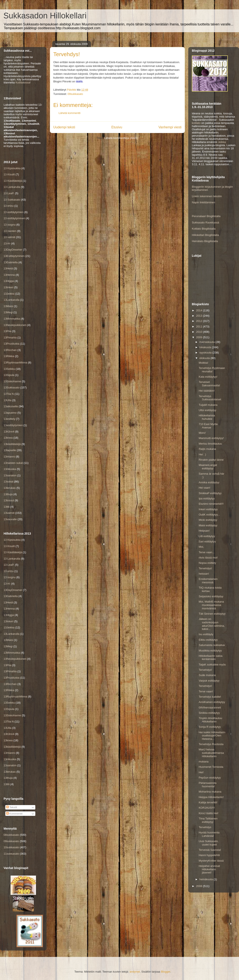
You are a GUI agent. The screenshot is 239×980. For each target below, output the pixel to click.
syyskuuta (206, 353)
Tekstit (12, 807)
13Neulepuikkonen (15, 325)
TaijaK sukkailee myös (212, 665)
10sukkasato (11, 847)
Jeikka (222, 142)
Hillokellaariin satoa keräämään (210, 658)
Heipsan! (204, 531)
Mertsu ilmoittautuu (210, 444)
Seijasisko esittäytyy (211, 596)
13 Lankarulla (12, 187)
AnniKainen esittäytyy (212, 702)
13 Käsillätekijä (13, 181)
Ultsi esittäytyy (207, 410)
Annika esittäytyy (209, 482)
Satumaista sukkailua (212, 645)
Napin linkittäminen (203, 202)
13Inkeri (8, 287)
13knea (8, 438)
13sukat (8, 482)
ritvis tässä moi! (208, 558)
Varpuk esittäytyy (209, 681)
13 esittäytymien (14, 212)
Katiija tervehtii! (208, 802)
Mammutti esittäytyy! (211, 438)
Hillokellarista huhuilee (207, 417)
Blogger (166, 972)
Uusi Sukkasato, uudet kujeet (209, 843)
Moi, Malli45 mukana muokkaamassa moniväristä (211, 605)
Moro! (202, 433)
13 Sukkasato (12, 200)
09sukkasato (75, 94)
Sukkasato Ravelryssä (205, 222)
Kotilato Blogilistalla (204, 229)
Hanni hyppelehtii (209, 855)
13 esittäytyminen (14, 218)
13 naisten (10, 231)
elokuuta (205, 358)
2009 (200, 337)
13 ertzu (9, 206)
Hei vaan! (204, 488)
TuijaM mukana (208, 405)
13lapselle (10, 450)
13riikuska (10, 469)
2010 (200, 332)
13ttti (7, 507)
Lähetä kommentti (69, 113)
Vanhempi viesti (170, 127)
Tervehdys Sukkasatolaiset (210, 398)
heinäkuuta (207, 879)
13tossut (9, 500)
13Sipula (9, 375)
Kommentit (14, 814)
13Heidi (8, 268)
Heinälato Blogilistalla (205, 241)
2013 (200, 316)
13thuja (8, 494)
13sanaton (10, 475)
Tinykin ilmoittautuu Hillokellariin (210, 720)
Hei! (201, 772)
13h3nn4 (9, 432)
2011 (200, 326)
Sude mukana (207, 675)
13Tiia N (9, 394)
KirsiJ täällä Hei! (208, 813)
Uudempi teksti (64, 127)
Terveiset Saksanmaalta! (209, 384)
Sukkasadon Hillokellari (45, 16)
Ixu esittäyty (206, 634)
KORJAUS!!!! (207, 808)
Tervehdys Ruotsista (211, 744)
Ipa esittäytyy (207, 498)
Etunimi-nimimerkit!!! (211, 504)
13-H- (7, 243)
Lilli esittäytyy (207, 536)
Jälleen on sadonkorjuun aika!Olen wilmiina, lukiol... (212, 624)
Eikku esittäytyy (208, 640)
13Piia (7, 331)
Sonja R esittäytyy (210, 727)
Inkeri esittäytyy (208, 509)
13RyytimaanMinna (15, 362)
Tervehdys (205, 827)
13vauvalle (10, 519)
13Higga (9, 281)
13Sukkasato (12, 387)
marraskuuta (207, 342)
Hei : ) (202, 454)
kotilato (196, 123)
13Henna (9, 275)
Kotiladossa (23, 82)
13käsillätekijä (12, 444)
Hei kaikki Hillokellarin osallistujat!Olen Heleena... (212, 736)
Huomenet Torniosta (211, 767)
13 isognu (10, 225)
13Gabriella (11, 262)
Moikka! (203, 363)
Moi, (201, 547)
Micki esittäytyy (208, 520)
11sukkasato (11, 854)
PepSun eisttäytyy (210, 778)
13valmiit (9, 513)
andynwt (135, 972)
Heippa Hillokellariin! (211, 797)
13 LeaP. (9, 193)
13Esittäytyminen (14, 256)
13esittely (9, 419)
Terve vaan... (206, 552)
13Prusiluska (11, 344)
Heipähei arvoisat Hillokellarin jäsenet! (209, 869)
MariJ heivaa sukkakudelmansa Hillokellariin (211, 753)
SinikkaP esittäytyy (210, 493)
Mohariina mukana (210, 792)
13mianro (9, 457)
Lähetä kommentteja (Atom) (121, 138)
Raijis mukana (207, 449)
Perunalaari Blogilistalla (206, 216)
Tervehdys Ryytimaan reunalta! (212, 370)
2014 (200, 310)
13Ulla (8, 400)
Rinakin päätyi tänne (211, 460)
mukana (203, 762)
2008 (200, 886)
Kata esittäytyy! (208, 377)
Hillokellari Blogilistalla (205, 235)
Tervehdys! (205, 568)
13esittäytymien (13, 425)
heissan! (204, 574)
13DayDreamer (13, 250)
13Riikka (9, 356)
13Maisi (8, 306)
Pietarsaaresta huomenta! (207, 785)
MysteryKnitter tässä (211, 861)
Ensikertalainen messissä (208, 581)
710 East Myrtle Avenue (208, 426)
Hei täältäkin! (207, 391)
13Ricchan (10, 350)
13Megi (8, 312)
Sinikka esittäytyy (209, 713)
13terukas (10, 488)
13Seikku (9, 369)
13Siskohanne (12, 381)
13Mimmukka (12, 319)
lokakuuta (206, 347)
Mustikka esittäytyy (210, 651)
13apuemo (10, 413)
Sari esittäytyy (207, 541)
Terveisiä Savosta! (210, 850)
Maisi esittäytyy (208, 525)
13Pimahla (10, 338)
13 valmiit (9, 237)
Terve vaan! (206, 691)
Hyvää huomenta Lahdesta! (209, 834)
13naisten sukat (13, 463)
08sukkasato (11, 835)
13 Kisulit (9, 174)
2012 (200, 321)
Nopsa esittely (207, 563)
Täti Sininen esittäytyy (212, 614)
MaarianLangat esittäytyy (208, 467)
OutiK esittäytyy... (209, 515)
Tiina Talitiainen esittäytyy (208, 820)
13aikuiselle (11, 406)
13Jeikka (9, 294)
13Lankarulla (11, 300)
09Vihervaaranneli (210, 708)
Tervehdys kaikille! (210, 697)
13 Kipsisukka (12, 168)
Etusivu (117, 127)
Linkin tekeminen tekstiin (207, 196)
